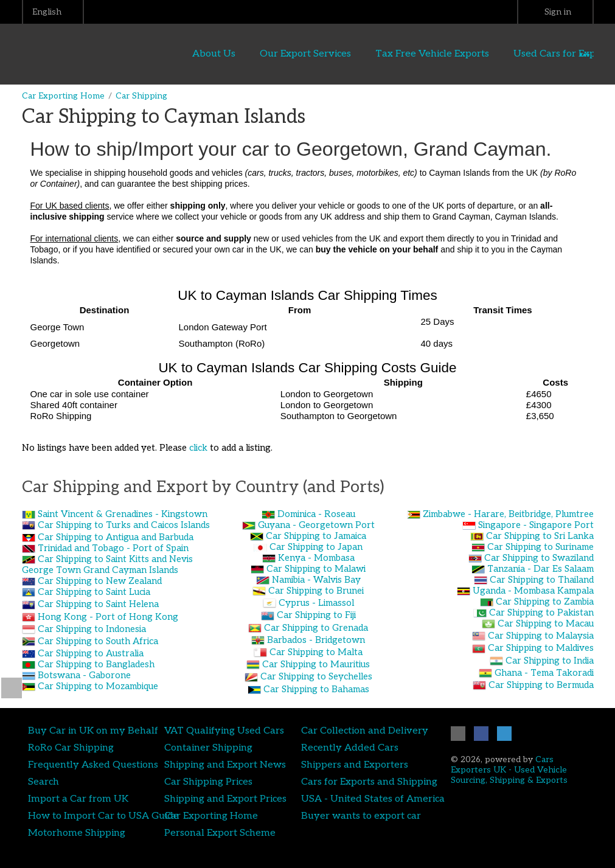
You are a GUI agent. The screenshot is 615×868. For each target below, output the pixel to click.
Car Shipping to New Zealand (100, 581)
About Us (214, 54)
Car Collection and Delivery (365, 731)
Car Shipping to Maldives (541, 648)
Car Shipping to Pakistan (541, 613)
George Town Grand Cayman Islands (100, 570)
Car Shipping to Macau (546, 623)
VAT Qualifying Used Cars (224, 731)
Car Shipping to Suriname (540, 547)
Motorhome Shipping (77, 833)
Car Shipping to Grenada (316, 628)
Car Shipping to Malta (316, 652)
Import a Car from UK (78, 799)
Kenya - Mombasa (316, 558)
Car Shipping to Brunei (316, 591)
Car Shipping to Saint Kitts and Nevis (115, 559)
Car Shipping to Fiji (316, 615)
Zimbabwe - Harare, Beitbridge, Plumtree (508, 514)
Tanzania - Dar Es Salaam (540, 569)
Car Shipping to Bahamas (316, 689)
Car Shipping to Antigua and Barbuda (116, 537)
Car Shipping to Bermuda (541, 685)
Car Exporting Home (63, 96)
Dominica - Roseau (316, 514)
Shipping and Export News (225, 765)
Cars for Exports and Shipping (369, 782)
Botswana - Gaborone (84, 675)
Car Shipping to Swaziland (539, 558)
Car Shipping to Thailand (542, 580)
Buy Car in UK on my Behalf (93, 731)
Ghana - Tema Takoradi (544, 673)
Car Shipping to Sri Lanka (540, 536)
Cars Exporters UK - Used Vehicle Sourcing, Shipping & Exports (509, 770)
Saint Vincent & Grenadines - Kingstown (123, 514)
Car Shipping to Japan (316, 547)
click (198, 448)
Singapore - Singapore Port (536, 525)
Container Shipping (208, 748)
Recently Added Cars (350, 748)
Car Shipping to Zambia (545, 602)
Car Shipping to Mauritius (316, 664)
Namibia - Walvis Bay (316, 580)
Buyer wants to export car (361, 816)
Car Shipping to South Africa (98, 641)
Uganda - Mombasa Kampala (533, 591)
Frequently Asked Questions (93, 765)
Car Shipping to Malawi (316, 569)
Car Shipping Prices (208, 782)
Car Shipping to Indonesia (92, 629)
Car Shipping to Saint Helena (98, 604)
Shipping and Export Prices (225, 799)
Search (43, 782)
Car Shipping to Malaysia (541, 636)
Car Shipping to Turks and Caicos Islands (124, 525)
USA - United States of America (373, 799)
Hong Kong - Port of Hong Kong (108, 617)
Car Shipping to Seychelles (316, 676)
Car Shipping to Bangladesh (96, 664)
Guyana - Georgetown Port (316, 525)
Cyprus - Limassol (316, 603)
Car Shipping (141, 96)
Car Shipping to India (550, 661)
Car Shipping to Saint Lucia (94, 592)
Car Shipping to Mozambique (98, 686)
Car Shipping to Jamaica (316, 536)
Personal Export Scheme (220, 833)
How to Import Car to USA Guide (103, 816)
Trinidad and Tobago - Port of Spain (113, 548)
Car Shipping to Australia (91, 653)
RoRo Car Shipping (71, 748)
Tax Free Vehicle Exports (432, 54)
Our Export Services (305, 54)
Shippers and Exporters (355, 765)
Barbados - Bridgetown (316, 640)
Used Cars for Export (561, 54)
